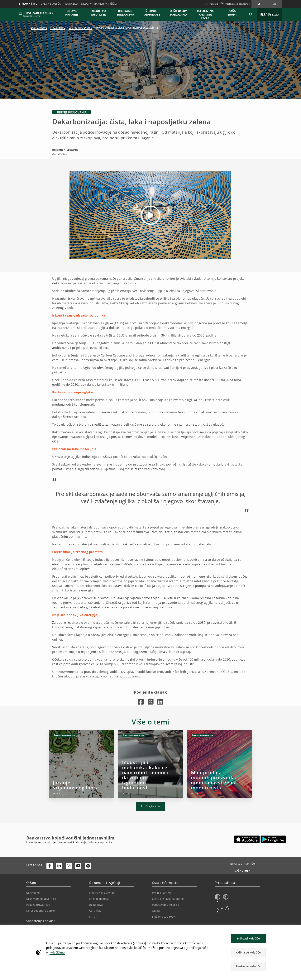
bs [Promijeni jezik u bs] (259, 4)
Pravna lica (71, 4)
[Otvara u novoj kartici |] (141, 702)
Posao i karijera (162, 893)
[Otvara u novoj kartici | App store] (247, 839)
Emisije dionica (99, 899)
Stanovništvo (28, 4)
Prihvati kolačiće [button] (248, 938)
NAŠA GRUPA (232, 13)
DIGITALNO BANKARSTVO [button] (125, 13)
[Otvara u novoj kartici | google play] (273, 839)
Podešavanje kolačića (166, 905)
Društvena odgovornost (41, 899)
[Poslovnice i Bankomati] (235, 4)
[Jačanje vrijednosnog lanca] (81, 764)
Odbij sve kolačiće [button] (248, 952)
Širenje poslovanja (80, 28)
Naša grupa (58, 28)
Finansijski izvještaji (102, 893)
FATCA (93, 917)
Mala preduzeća (51, 4)
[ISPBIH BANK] (37, 14)
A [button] (218, 909)
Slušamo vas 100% (164, 917)
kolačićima (57, 952)
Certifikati (95, 911)
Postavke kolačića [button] (248, 966)
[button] (251, 14)
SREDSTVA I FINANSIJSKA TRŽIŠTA (99, 4)
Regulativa (96, 905)
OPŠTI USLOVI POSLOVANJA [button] (179, 13)
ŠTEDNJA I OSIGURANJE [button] (152, 13)
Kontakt (211, 4)
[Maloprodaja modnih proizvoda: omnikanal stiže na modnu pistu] (220, 764)
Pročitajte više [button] (151, 806)
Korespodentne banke (41, 911)
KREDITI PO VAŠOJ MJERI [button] (98, 13)
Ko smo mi (33, 893)
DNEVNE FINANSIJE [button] (72, 13)
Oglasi (156, 911)
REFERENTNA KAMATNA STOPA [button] (205, 15)
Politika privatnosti (38, 905)
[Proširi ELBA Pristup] (270, 14)
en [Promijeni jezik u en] (274, 4)
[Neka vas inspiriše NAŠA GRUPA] (241, 870)
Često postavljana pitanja (168, 899)
